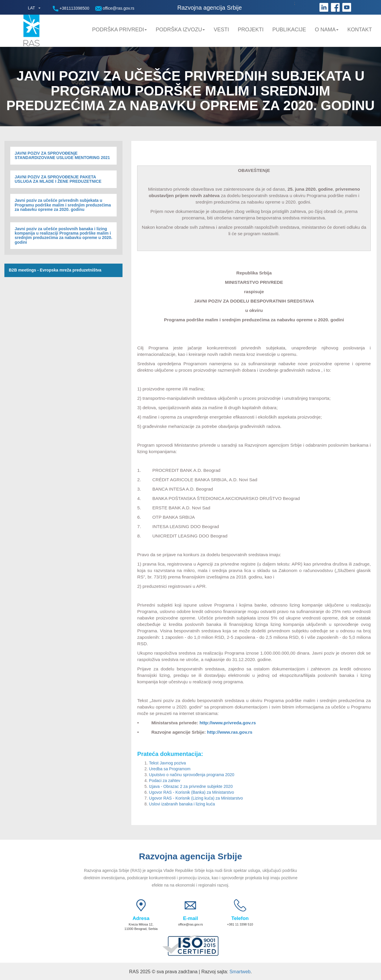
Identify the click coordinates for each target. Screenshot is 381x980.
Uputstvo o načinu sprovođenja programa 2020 (192, 775)
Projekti (251, 30)
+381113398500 (71, 9)
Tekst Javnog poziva (168, 763)
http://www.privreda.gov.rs (228, 723)
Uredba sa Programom (170, 769)
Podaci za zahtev (165, 781)
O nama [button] (327, 30)
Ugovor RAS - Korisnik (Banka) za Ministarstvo (191, 792)
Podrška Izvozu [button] (180, 30)
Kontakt (360, 30)
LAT (32, 8)
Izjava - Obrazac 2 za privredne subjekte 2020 (191, 786)
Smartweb (240, 972)
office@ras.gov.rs (115, 8)
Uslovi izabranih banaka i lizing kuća (182, 804)
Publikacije (289, 30)
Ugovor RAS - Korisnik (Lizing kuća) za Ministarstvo (196, 798)
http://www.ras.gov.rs (230, 732)
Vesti (221, 30)
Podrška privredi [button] (119, 30)
